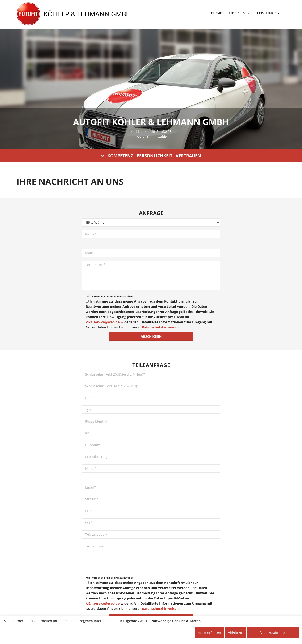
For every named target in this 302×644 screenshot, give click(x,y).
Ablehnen (236, 632)
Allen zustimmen (273, 632)
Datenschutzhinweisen (160, 327)
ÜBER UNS (239, 13)
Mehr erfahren (209, 633)
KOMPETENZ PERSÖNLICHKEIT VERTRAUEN (151, 156)
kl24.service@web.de (103, 322)
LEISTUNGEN (269, 13)
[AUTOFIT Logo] (28, 14)
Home (216, 13)
